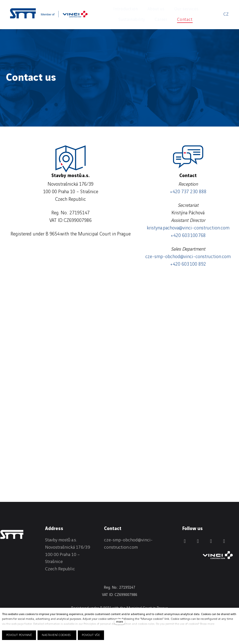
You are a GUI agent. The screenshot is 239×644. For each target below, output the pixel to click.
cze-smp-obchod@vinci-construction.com (188, 248)
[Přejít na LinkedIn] (185, 533)
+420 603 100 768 (188, 227)
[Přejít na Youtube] (224, 533)
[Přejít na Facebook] (198, 533)
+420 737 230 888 (188, 183)
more (119, 622)
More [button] (187, 10)
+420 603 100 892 (188, 256)
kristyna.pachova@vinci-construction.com (188, 220)
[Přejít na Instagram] (211, 533)
